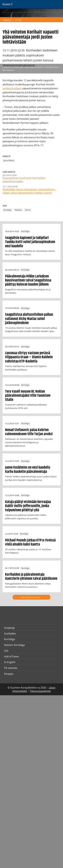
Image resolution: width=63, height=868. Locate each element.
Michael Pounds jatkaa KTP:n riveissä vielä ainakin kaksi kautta (30, 542)
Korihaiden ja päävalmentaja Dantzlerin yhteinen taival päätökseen (31, 577)
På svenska (11, 668)
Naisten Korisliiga (14, 645)
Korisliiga (7, 210)
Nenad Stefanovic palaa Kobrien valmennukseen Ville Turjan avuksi (29, 432)
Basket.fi (7, 20)
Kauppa (9, 674)
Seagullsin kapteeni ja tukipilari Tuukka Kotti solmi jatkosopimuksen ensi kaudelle (30, 242)
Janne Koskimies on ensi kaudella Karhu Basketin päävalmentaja (28, 470)
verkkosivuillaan (12, 88)
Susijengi (9, 628)
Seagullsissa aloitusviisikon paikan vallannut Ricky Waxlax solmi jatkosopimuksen (29, 319)
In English (10, 662)
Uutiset (18, 20)
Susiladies (10, 634)
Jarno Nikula (9, 160)
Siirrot (28, 210)
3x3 (6, 651)
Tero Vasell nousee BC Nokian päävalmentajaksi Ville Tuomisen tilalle (28, 396)
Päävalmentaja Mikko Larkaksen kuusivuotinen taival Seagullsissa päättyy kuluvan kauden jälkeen (28, 281)
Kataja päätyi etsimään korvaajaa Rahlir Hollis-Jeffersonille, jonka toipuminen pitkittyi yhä (28, 506)
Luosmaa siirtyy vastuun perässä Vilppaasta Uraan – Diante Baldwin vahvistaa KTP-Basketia (29, 357)
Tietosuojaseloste (40, 691)
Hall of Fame (11, 657)
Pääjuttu (18, 210)
